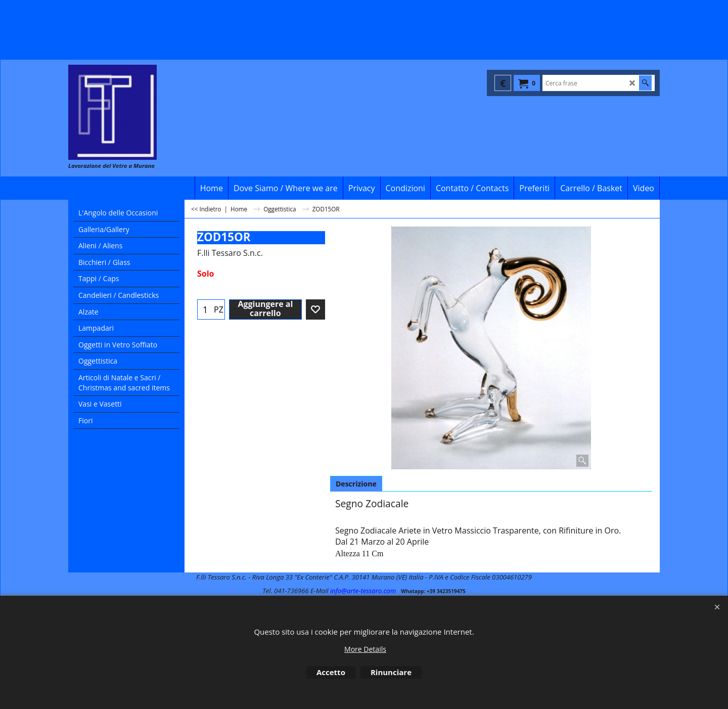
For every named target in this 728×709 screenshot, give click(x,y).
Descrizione (356, 484)
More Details (365, 649)
